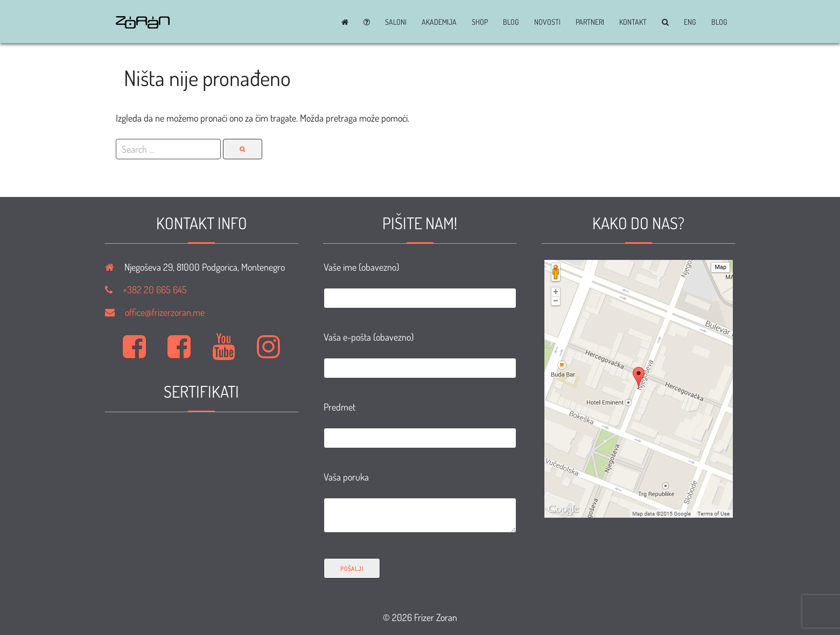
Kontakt (633, 22)
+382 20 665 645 (155, 290)
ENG (690, 22)
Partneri (590, 22)
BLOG (511, 22)
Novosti (547, 22)
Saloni (396, 22)
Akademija (439, 22)
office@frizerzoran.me (165, 312)
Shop (480, 22)
